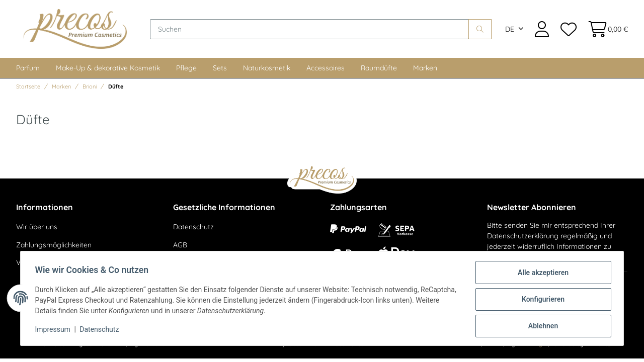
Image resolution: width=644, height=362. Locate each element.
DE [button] (510, 30)
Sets (220, 70)
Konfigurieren (541, 300)
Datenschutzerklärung (523, 238)
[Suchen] (312, 30)
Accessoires (326, 70)
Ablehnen (541, 326)
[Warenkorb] (605, 30)
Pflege (186, 70)
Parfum (28, 70)
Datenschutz (193, 229)
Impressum (54, 331)
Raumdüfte (379, 70)
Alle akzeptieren (541, 274)
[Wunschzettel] (568, 30)
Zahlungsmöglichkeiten (54, 247)
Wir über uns (37, 229)
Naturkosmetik (267, 70)
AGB (180, 247)
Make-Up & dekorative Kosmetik (108, 70)
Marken (425, 70)
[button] (542, 30)
